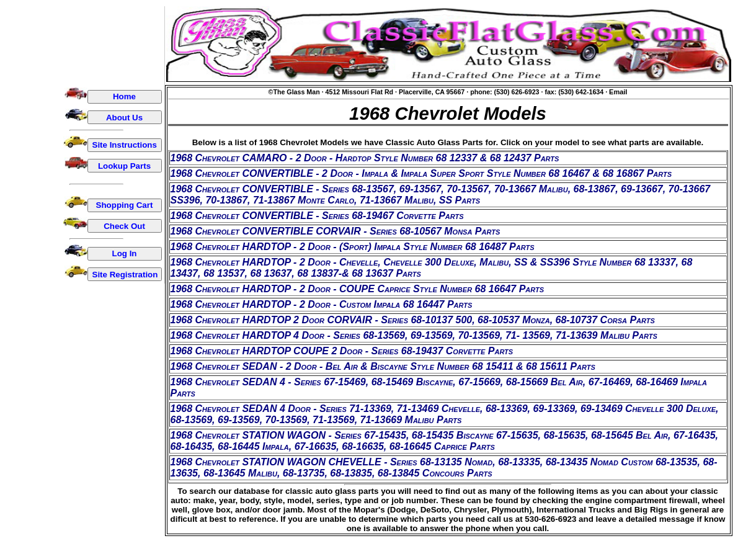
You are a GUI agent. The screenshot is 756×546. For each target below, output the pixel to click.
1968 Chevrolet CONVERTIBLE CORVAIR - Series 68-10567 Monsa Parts (336, 231)
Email (618, 92)
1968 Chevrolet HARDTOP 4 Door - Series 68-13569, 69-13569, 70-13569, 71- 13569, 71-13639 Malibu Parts (414, 335)
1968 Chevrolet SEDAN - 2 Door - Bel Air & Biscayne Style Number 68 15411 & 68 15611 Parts (383, 366)
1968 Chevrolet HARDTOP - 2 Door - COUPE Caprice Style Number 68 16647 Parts (358, 289)
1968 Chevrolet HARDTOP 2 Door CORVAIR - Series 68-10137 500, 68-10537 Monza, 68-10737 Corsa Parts (413, 320)
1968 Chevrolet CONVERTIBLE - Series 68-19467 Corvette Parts (317, 216)
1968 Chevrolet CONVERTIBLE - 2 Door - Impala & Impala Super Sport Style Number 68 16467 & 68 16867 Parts (421, 173)
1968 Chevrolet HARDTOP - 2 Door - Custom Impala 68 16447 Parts (322, 304)
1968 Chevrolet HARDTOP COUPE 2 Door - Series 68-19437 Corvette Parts (342, 351)
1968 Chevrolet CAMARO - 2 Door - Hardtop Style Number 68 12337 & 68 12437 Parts (365, 158)
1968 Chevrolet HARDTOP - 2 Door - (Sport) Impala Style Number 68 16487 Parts (353, 247)
